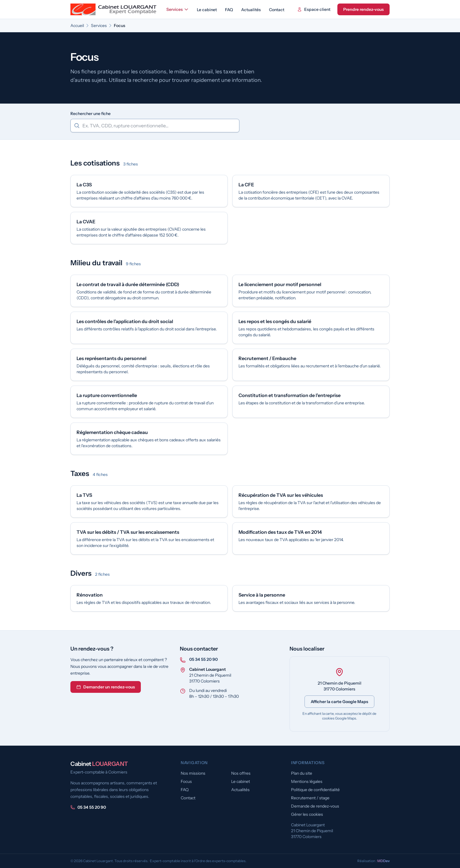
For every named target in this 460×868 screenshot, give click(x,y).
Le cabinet (207, 10)
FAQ (229, 10)
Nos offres (241, 773)
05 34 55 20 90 (203, 659)
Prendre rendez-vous (363, 9)
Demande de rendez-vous (315, 806)
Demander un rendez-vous (106, 687)
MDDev (383, 861)
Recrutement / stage (310, 798)
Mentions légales (307, 781)
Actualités (251, 10)
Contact (277, 10)
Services (177, 9)
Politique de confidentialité (315, 790)
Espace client (314, 9)
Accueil (77, 26)
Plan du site (302, 773)
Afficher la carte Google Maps (339, 702)
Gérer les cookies (307, 814)
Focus (186, 781)
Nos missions (193, 773)
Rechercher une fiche (91, 114)
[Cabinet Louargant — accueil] (114, 9)
